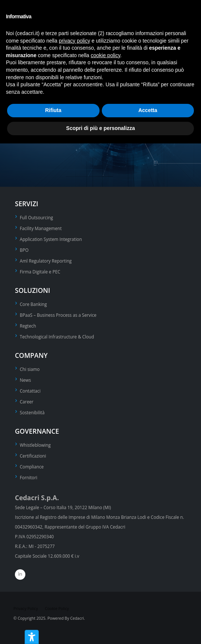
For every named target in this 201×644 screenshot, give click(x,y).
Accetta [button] (148, 110)
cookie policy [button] (105, 55)
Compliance (32, 467)
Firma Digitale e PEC (40, 272)
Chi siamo (30, 369)
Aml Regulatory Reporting (46, 261)
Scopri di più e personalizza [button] (100, 128)
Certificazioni (33, 456)
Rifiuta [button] (53, 110)
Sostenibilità (32, 412)
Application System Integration (51, 239)
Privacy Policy (26, 609)
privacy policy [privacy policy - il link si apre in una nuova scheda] (75, 41)
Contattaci (30, 391)
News (25, 380)
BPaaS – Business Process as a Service (58, 315)
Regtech (28, 326)
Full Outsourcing (36, 217)
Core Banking (33, 304)
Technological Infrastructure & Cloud (57, 337)
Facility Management (41, 228)
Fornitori (29, 477)
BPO (24, 250)
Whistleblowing (35, 445)
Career (27, 402)
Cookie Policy (57, 609)
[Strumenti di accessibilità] (32, 637)
